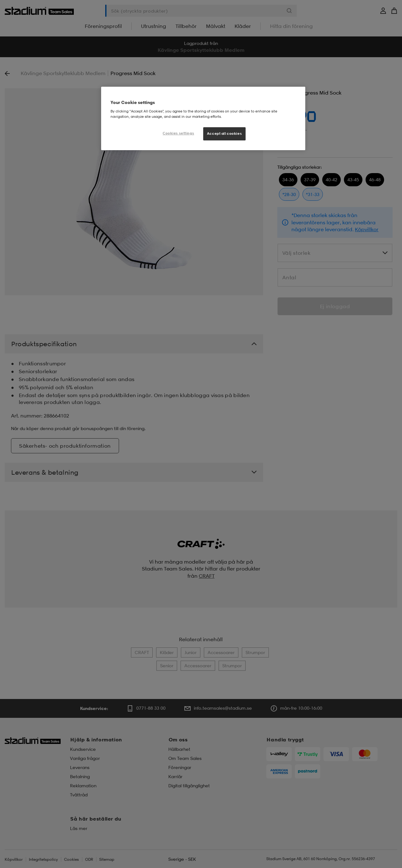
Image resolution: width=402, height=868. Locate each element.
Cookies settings (178, 133)
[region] (203, 118)
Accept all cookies (224, 134)
